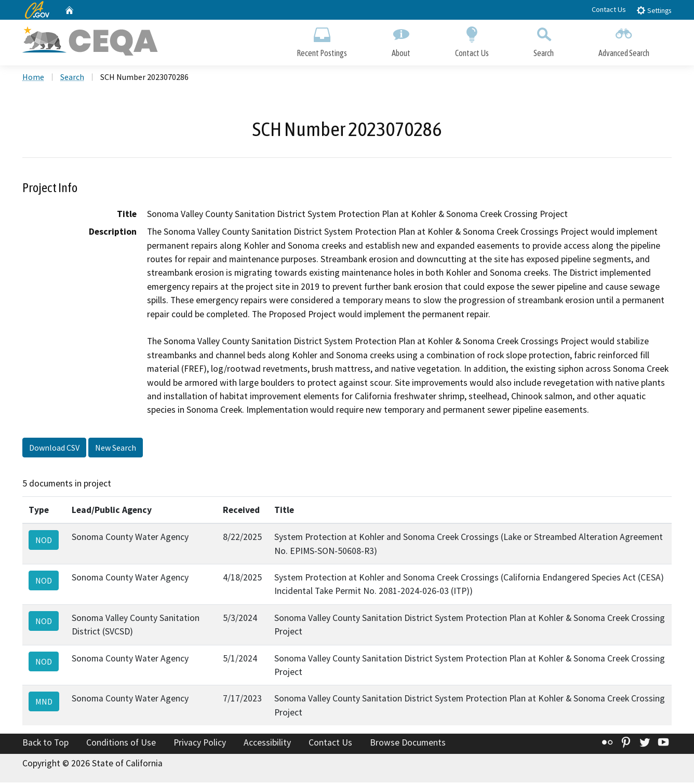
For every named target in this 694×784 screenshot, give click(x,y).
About (401, 40)
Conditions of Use (121, 744)
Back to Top (45, 744)
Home (33, 78)
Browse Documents (408, 744)
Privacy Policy (200, 744)
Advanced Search (624, 40)
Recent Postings (322, 40)
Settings (654, 10)
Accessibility (267, 744)
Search (544, 40)
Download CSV (54, 449)
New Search (116, 449)
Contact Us (609, 9)
